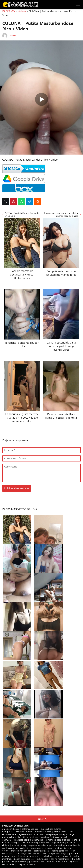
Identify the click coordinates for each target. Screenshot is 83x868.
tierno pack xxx (30, 837)
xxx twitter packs (42, 851)
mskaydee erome (24, 832)
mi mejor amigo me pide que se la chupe (32, 845)
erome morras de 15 (18, 848)
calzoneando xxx (30, 829)
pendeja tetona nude (57, 862)
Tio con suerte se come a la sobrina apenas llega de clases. (61, 214)
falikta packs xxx (60, 851)
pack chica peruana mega (54, 853)
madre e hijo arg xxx (21, 851)
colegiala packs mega (57, 834)
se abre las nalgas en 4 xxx (36, 843)
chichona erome (52, 856)
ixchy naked (42, 859)
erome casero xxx (43, 832)
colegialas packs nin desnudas (28, 840)
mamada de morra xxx (31, 856)
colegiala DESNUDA (26, 864)
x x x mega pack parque (28, 853)
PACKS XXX (9, 11)
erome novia (60, 832)
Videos (22, 11)
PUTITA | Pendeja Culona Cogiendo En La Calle (22, 214)
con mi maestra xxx (60, 859)
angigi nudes (58, 843)
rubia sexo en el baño (41, 848)
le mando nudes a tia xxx (58, 840)
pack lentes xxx (36, 862)
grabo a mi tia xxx (11, 829)
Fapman (12, 36)
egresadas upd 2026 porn (31, 834)
